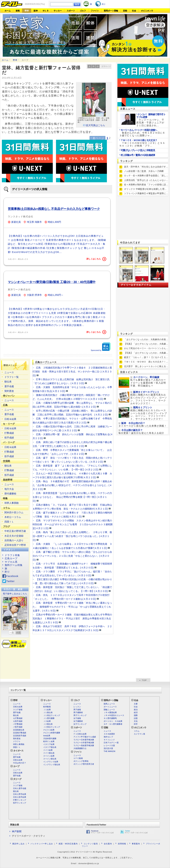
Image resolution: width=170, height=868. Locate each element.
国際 (136, 715)
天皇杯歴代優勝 (50, 738)
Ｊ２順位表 (48, 724)
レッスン (77, 707)
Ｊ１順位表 (48, 712)
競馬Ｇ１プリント (143, 408)
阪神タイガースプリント (146, 392)
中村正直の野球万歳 (15, 531)
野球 (27, 11)
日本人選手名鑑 (20, 788)
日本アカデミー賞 (111, 743)
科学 (136, 724)
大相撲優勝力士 (80, 748)
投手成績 (9, 438)
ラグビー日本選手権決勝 (84, 740)
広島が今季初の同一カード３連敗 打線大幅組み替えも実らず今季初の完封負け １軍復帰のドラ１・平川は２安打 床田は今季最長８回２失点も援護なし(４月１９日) (72, 618)
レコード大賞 (109, 745)
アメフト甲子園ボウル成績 (85, 737)
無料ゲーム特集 (14, 565)
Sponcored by (101, 347)
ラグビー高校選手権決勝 (84, 745)
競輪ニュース (109, 710)
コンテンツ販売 (91, 844)
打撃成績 (9, 433)
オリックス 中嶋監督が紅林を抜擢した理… (145, 189)
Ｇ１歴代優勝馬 (110, 718)
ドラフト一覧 (12, 377)
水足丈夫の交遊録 (14, 536)
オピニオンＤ (147, 11)
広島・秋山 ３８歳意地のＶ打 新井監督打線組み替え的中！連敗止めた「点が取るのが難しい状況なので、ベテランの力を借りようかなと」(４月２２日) (72, 485)
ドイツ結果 (48, 750)
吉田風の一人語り (14, 540)
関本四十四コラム (14, 512)
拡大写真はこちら (96, 125)
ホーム (8, 11)
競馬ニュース (109, 704)
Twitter (10, 581)
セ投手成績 (18, 721)
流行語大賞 (108, 748)
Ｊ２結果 (47, 721)
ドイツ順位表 (49, 753)
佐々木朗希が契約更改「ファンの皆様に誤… (146, 185)
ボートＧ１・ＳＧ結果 (113, 721)
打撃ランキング (20, 800)
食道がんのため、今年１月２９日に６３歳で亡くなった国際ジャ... (142, 133)
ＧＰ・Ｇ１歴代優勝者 (113, 724)
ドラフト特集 (12, 555)
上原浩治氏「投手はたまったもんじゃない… (146, 180)
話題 (136, 718)
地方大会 (9, 489)
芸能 (125, 11)
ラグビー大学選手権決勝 (84, 743)
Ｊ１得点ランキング (52, 715)
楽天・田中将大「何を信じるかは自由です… (146, 167)
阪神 (36, 11)
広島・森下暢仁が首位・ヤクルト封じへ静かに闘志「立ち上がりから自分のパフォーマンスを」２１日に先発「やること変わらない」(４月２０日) (72, 556)
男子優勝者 (78, 712)
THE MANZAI (110, 751)
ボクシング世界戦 (81, 761)
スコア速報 (18, 710)
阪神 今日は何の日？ (133, 423)
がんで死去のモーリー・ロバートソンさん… (146, 348)
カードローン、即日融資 (146, 377)
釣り (7, 572)
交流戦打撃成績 (20, 733)
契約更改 (9, 391)
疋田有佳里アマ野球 (15, 545)
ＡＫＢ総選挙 (109, 734)
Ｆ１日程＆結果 (80, 734)
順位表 (8, 382)
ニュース (9, 372)
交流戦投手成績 (20, 736)
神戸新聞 (17, 831)
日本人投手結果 (20, 797)
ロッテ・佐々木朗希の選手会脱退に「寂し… (146, 176)
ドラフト (17, 741)
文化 (136, 721)
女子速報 (77, 718)
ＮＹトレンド (109, 740)
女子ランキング (80, 724)
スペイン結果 (49, 756)
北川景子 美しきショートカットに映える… (146, 366)
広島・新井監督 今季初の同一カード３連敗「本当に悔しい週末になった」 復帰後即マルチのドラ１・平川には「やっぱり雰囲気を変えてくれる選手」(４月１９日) (72, 607)
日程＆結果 (10, 419)
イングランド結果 (51, 762)
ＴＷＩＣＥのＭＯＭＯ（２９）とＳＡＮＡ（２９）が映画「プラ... (142, 143)
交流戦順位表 (19, 730)
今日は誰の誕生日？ (132, 430)
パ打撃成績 (18, 724)
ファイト (95, 11)
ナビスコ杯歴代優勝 (52, 733)
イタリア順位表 (50, 747)
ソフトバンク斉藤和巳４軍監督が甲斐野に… (146, 193)
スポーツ (71, 11)
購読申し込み (18, 844)
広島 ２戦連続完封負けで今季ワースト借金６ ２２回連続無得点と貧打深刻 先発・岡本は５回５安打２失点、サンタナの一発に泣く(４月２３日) (72, 372)
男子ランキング (80, 715)
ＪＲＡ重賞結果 (110, 712)
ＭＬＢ (46, 11)
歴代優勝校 (10, 494)
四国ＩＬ (9, 522)
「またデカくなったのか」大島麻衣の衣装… (146, 339)
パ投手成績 (18, 727)
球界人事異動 (12, 503)
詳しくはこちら (96, 259)
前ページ (98, 138)
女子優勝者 (78, 721)
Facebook (12, 576)
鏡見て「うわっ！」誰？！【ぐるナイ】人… (146, 357)
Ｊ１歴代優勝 (49, 718)
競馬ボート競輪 (111, 11)
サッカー (58, 11)
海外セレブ (108, 737)
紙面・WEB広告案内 (68, 844)
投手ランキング (20, 803)
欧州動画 (47, 707)
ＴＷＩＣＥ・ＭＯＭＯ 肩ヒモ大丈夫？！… (146, 362)
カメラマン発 (139, 734)
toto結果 (47, 736)
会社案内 (108, 844)
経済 (136, 712)
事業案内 (136, 844)
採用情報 (122, 844)
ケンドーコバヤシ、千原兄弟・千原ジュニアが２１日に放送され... (151, 120)
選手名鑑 (9, 386)
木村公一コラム (13, 517)
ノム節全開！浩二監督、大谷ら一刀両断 (144, 171)
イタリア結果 (49, 744)
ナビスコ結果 (49, 730)
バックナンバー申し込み (42, 844)
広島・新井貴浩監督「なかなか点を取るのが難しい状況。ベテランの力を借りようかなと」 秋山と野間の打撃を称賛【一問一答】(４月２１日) (72, 497)
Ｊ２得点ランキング (52, 727)
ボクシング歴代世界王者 (84, 764)
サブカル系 (11, 562)
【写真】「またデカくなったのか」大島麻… (146, 344)
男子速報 (77, 710)
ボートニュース (110, 707)
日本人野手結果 (20, 794)
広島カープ (11, 558)
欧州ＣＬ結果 (49, 741)
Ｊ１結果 (47, 710)
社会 (134, 11)
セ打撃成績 (18, 718)
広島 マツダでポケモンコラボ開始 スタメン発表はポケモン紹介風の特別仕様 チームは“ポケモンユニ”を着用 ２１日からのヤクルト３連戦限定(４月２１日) (73, 524)
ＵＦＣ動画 (78, 758)
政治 (136, 710)
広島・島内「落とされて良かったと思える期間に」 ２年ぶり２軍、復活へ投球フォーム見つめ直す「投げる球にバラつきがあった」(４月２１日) (72, 536)
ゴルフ (83, 11)
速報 (18, 11)
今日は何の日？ (20, 763)
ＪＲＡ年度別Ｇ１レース (114, 715)
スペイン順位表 (50, 759)
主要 (136, 704)
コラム (137, 731)
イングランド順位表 (52, 765)
